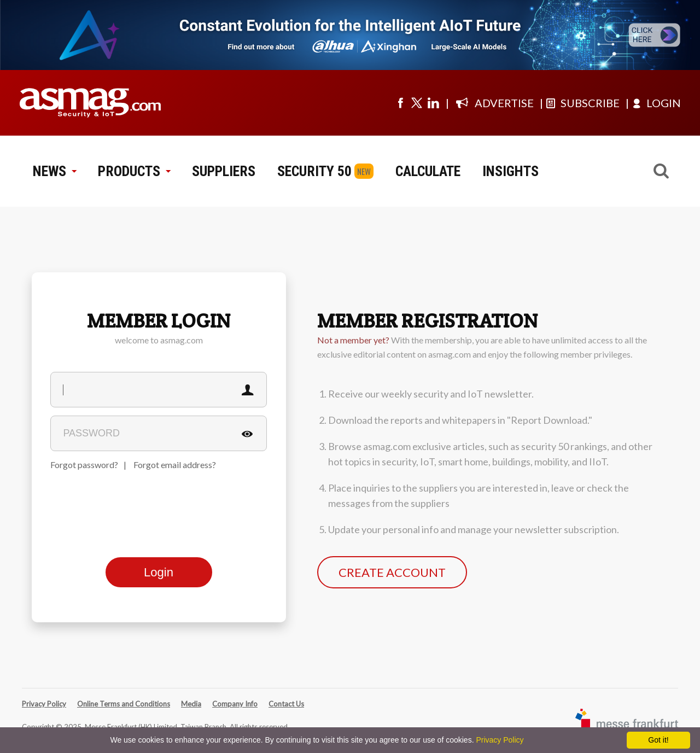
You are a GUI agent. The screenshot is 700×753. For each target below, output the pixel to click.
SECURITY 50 (314, 171)
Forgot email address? (175, 465)
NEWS (54, 171)
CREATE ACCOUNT (392, 572)
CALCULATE (428, 171)
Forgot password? (84, 465)
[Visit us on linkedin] (433, 103)
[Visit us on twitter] (417, 103)
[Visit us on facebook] (400, 103)
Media (191, 704)
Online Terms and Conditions (124, 704)
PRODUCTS (134, 171)
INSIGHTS (511, 171)
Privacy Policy (44, 704)
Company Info (235, 704)
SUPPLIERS (224, 171)
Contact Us (286, 704)
